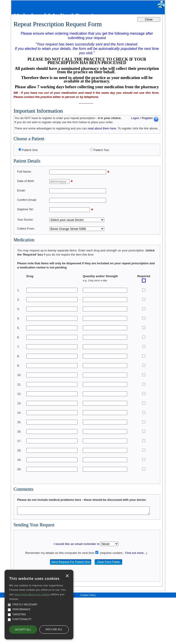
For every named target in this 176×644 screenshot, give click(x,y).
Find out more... (136, 553)
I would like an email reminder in (77, 544)
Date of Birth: (26, 181)
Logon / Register (142, 118)
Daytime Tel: (25, 209)
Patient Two (101, 150)
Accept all (23, 630)
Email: (21, 190)
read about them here (102, 128)
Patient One (30, 150)
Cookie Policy (88, 595)
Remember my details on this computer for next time (60, 553)
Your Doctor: (25, 220)
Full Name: (24, 172)
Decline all (54, 629)
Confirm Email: (27, 200)
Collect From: (26, 229)
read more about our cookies (32, 594)
